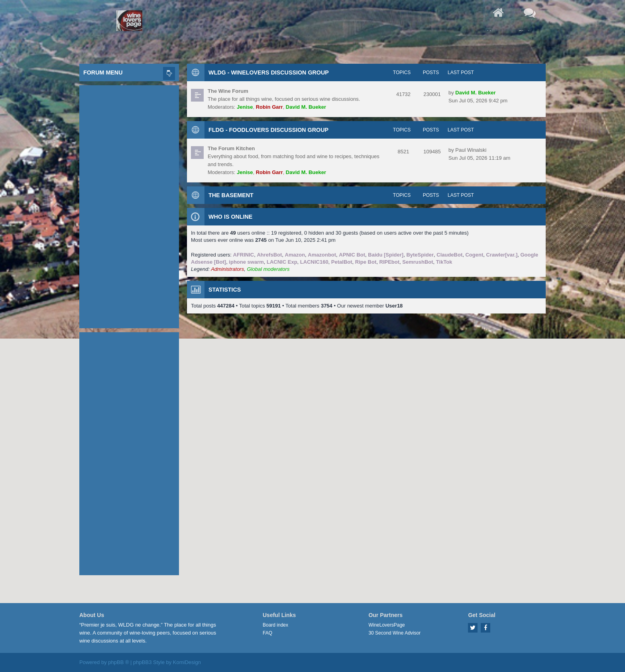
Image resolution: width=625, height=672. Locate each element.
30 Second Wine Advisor (394, 633)
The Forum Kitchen (231, 148)
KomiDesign (187, 662)
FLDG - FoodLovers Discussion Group (268, 130)
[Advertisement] (129, 205)
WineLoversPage (386, 625)
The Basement (231, 195)
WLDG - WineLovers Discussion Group (269, 72)
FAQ (267, 633)
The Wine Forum (228, 91)
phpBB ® (118, 662)
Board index (275, 625)
